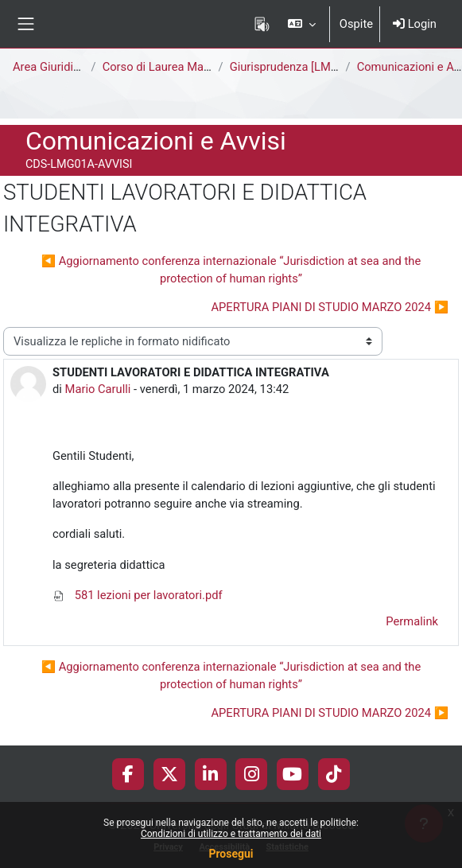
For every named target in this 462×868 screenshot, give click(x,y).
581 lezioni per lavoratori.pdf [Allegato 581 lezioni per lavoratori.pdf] (138, 595)
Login (415, 24)
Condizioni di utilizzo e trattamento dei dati (231, 834)
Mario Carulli (98, 389)
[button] (301, 24)
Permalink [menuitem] (412, 621)
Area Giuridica (49, 67)
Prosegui (231, 854)
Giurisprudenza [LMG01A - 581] (311, 67)
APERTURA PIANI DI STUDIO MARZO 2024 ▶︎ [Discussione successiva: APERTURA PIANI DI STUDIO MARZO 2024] (330, 307)
